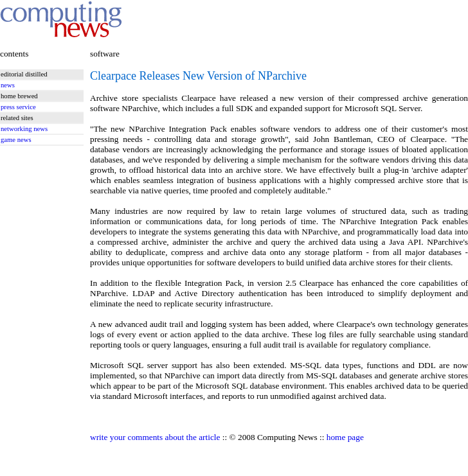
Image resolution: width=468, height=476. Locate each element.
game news (16, 140)
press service (18, 107)
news (8, 85)
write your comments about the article (155, 437)
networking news (24, 129)
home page (345, 437)
